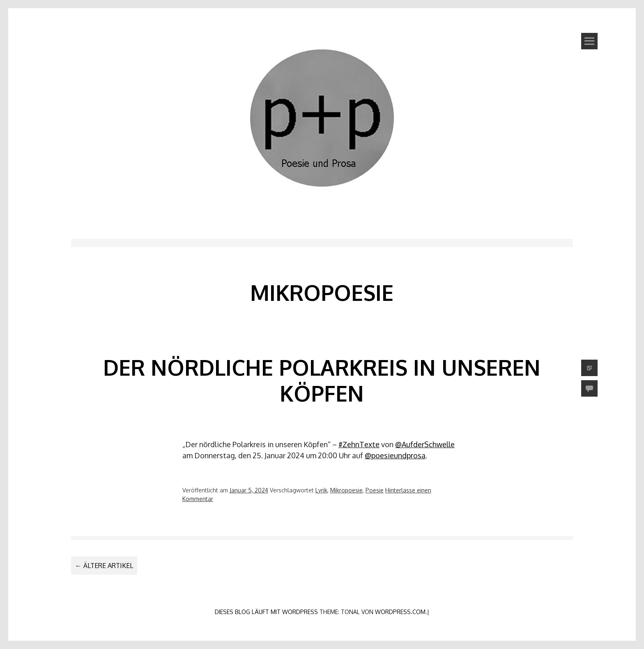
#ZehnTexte (359, 444)
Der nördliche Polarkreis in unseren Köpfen (322, 380)
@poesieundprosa (395, 455)
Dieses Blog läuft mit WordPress (266, 612)
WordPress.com (400, 612)
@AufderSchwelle (425, 444)
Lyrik (321, 490)
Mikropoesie (346, 490)
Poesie (375, 490)
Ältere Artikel (104, 566)
